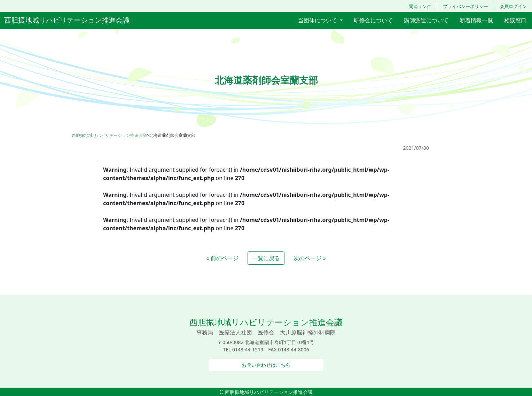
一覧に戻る (266, 258)
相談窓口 (515, 20)
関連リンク (420, 6)
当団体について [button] (318, 20)
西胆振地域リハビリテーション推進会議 (67, 20)
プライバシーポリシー (465, 6)
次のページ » (310, 258)
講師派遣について (426, 20)
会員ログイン (513, 6)
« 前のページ (222, 258)
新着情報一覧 (476, 20)
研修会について (373, 20)
